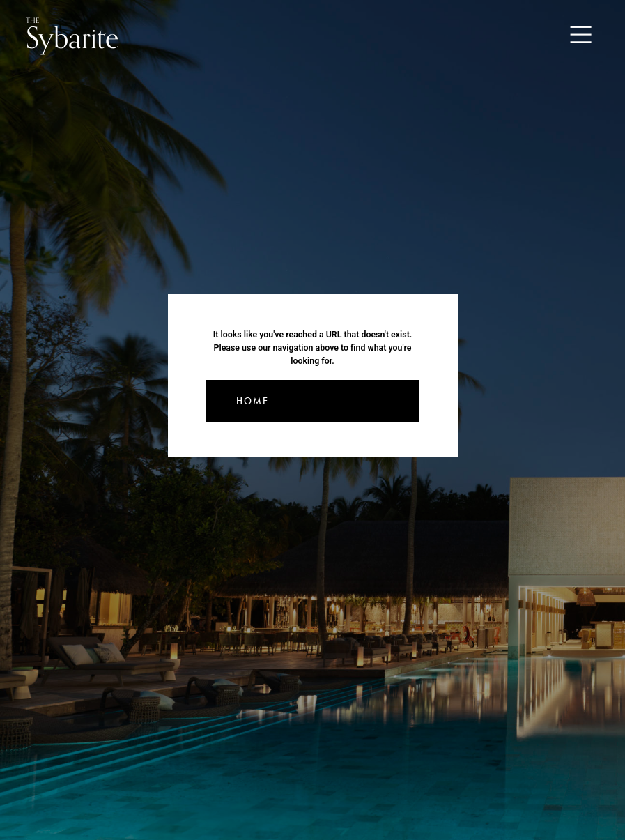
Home (253, 401)
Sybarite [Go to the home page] (72, 35)
